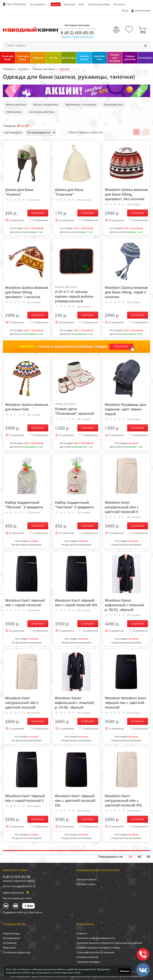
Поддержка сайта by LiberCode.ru (23, 912)
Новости (82, 933)
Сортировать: (13, 132)
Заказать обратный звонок (77, 37)
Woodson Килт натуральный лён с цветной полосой (22, 703)
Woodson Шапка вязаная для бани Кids (27, 407)
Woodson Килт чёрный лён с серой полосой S (25, 798)
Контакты (119, 4)
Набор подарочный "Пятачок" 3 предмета (24, 505)
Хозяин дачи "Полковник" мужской (76, 409)
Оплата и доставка (99, 4)
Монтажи (70, 4)
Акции (56, 4)
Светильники (14, 112)
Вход (125, 10)
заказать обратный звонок (19, 881)
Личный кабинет (87, 879)
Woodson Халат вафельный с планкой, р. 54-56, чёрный (75, 703)
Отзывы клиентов (87, 957)
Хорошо (125, 971)
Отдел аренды (11, 933)
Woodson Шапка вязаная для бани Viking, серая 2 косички (126, 292)
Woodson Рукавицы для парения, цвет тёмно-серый (125, 409)
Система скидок (86, 884)
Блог (82, 4)
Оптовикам (10, 943)
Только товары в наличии (82, 132)
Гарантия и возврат (88, 962)
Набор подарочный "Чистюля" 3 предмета (74, 505)
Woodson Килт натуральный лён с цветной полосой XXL (124, 800)
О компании (38, 4)
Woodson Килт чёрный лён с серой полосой (25, 603)
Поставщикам (11, 938)
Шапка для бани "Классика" (69, 192)
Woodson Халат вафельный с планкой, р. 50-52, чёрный (125, 605)
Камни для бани (113, 104)
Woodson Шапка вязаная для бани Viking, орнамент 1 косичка (27, 292)
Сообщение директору (17, 952)
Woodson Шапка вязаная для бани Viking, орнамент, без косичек (126, 194)
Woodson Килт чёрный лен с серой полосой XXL (76, 603)
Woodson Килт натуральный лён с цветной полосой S (122, 507)
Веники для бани (16, 104)
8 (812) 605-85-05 (77, 33)
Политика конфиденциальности (96, 938)
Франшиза (9, 948)
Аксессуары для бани (42, 112)
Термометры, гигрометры (81, 104)
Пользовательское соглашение (95, 952)
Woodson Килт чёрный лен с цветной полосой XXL (75, 800)
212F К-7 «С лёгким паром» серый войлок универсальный (76, 294)
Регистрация (142, 10)
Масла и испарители (46, 104)
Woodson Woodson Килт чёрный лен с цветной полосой (126, 703)
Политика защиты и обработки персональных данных (109, 943)
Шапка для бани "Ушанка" (19, 192)
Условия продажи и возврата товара (98, 948)
